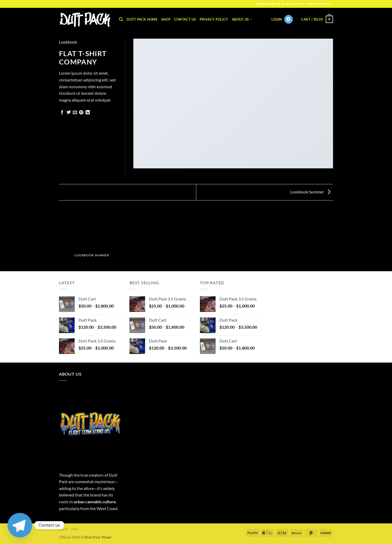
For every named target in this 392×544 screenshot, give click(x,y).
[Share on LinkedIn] (88, 113)
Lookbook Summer (310, 192)
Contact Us (185, 19)
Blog (64, 529)
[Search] (121, 19)
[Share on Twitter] (69, 113)
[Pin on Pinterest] (81, 113)
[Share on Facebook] (62, 113)
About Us (242, 19)
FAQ (75, 529)
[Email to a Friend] (75, 113)
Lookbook (68, 42)
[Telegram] (20, 525)
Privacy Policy (214, 19)
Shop (166, 19)
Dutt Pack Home (142, 19)
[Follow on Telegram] (289, 19)
